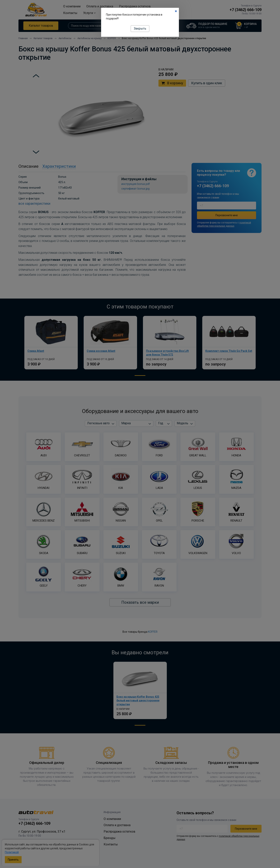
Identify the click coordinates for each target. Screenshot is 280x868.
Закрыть (140, 29)
